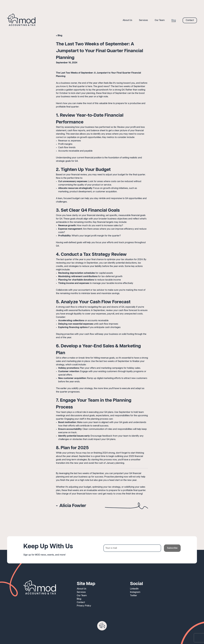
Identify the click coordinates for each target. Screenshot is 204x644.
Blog (60, 36)
